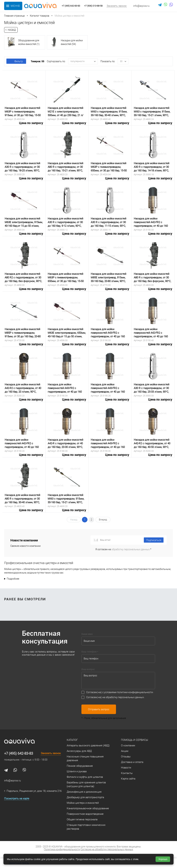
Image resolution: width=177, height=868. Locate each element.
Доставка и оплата (132, 762)
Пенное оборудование (80, 766)
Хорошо (163, 859)
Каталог (72, 740)
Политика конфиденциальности (62, 849)
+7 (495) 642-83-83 (19, 753)
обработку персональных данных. (131, 549)
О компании (128, 745)
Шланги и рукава (77, 771)
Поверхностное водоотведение (85, 814)
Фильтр (16, 61)
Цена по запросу (24, 125)
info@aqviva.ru (141, 6)
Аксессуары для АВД (79, 751)
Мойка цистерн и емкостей (83, 803)
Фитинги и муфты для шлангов (85, 777)
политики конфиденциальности (135, 692)
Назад (12, 30)
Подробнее (13, 579)
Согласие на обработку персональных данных (107, 849)
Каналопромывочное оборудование (88, 808)
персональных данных (131, 697)
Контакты (127, 773)
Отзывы (126, 757)
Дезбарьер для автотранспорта (85, 797)
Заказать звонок (117, 6)
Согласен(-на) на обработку (115, 697)
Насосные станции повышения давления (85, 758)
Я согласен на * (123, 549)
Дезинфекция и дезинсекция (84, 792)
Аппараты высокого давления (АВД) (88, 745)
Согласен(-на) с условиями (120, 692)
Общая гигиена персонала (82, 819)
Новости (126, 768)
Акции (125, 751)
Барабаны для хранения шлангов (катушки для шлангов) (86, 784)
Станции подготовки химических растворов (86, 827)
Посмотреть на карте (17, 799)
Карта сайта (128, 779)
